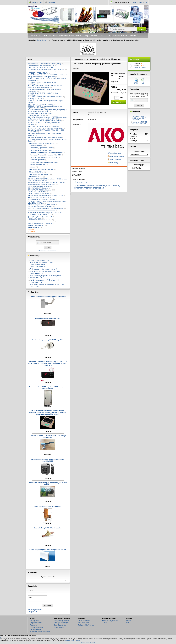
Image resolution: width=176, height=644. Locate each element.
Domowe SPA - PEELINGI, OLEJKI (39, 220)
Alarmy (33, 167)
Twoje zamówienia (84, 621)
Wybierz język (139, 165)
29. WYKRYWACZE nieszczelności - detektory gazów (45, 196)
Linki (128, 623)
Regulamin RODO (36, 623)
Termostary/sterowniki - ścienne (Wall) (44, 157)
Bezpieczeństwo (35, 629)
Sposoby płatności (60, 625)
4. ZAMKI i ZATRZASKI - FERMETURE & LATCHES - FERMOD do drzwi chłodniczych (45, 87)
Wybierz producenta (48, 577)
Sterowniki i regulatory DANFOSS (41, 169)
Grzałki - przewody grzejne (37, 115)
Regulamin (34, 625)
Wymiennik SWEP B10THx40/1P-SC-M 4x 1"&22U (139, 118)
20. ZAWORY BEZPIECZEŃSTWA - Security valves (45, 137)
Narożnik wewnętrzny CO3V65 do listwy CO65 (45, 280)
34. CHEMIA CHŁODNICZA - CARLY (40, 207)
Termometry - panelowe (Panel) (41, 148)
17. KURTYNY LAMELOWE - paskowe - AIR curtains (45, 128)
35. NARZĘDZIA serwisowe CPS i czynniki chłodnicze (46, 209)
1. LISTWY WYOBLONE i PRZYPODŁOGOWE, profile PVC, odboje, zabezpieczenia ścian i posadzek (48, 76)
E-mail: (30, 591)
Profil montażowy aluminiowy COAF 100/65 (44, 269)
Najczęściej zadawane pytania (40, 632)
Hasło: (30, 597)
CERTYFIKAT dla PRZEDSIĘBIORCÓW (41, 66)
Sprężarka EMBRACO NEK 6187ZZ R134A (140, 123)
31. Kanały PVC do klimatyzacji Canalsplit (42, 199)
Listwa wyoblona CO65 (38, 265)
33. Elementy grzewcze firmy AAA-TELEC (42, 205)
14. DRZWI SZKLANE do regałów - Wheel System (44, 121)
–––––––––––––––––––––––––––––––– (41, 71)
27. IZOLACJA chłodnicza (36, 192)
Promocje (31, 231)
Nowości (31, 229)
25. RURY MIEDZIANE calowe (38, 188)
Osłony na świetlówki (38, 164)
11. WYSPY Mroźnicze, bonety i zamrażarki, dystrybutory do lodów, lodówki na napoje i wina (48, 111)
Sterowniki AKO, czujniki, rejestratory (42, 143)
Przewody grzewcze (38, 160)
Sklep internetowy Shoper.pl (88, 643)
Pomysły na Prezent (35, 218)
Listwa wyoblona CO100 (38, 267)
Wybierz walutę (139, 151)
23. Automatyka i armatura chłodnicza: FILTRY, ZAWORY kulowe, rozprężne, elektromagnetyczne (47, 183)
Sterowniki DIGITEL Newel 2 (39, 174)
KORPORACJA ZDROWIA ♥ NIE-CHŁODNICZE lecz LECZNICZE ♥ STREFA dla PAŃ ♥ (45, 213)
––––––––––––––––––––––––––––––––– (41, 211)
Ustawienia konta (84, 623)
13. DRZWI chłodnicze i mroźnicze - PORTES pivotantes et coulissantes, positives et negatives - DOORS (47, 118)
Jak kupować (34, 621)
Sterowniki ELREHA (36, 172)
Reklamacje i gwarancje (110, 621)
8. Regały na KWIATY (35, 99)
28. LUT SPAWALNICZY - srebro (39, 194)
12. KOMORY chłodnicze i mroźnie (39, 113)
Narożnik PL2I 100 (36, 278)
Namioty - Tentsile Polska (36, 225)
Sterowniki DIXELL (36, 177)
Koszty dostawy (59, 627)
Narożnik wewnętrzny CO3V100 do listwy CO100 (46, 276)
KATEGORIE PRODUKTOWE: (38, 73)
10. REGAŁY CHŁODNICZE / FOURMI (41, 104)
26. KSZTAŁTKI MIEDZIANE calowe (40, 190)
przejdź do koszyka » (141, 68)
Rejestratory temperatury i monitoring (44, 162)
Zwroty (104, 623)
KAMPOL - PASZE (34, 227)
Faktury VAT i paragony (62, 623)
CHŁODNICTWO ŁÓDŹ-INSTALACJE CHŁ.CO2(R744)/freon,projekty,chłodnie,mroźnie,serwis (46, 68)
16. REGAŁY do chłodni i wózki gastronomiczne (44, 126)
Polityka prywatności (37, 627)
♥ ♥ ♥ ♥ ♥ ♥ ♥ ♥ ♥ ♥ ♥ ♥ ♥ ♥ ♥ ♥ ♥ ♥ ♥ (40, 216)
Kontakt (129, 621)
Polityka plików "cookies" (86, 625)
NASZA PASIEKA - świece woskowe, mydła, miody (44, 64)
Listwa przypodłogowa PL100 (40, 260)
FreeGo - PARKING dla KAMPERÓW (40, 224)
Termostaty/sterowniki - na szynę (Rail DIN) (46, 155)
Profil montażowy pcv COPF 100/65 (42, 262)
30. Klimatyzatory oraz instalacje (38, 198)
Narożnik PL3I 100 (36, 282)
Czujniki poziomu (36, 145)
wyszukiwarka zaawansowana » (118, 32)
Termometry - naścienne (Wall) (41, 150)
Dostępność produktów (62, 621)
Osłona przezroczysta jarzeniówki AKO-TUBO (45, 271)
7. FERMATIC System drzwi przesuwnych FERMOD (45, 97)
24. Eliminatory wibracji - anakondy (39, 186)
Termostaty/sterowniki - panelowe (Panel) (46, 152)
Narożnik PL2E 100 (36, 273)
